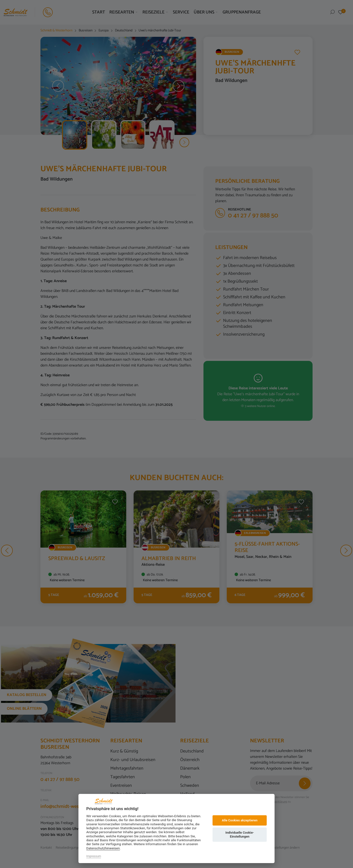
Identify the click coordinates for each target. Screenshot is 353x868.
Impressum (94, 856)
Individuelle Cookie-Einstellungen (240, 835)
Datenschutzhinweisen (103, 848)
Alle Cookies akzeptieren (240, 820)
